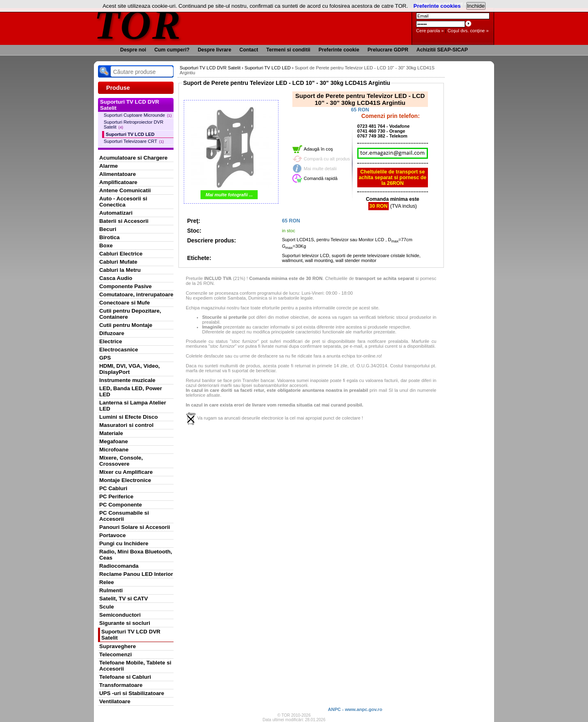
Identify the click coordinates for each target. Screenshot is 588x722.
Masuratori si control (126, 425)
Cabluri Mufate (118, 262)
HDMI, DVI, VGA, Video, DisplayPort (129, 369)
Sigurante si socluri (125, 623)
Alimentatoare (118, 174)
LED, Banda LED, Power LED (131, 391)
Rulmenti (111, 590)
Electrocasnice (119, 350)
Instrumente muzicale (127, 380)
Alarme (109, 166)
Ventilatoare (115, 701)
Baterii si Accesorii (124, 221)
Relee (107, 582)
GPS (105, 358)
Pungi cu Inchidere (124, 543)
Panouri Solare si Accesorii (135, 527)
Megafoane (114, 441)
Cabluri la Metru (120, 270)
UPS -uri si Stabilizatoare (132, 693)
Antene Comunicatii (125, 190)
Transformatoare (121, 685)
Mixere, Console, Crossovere (121, 461)
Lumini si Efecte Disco (128, 417)
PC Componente (121, 505)
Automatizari (116, 213)
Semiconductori (120, 615)
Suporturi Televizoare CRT (134, 141)
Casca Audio (116, 278)
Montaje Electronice (125, 480)
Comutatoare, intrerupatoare (136, 294)
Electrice (111, 341)
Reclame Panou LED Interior (136, 574)
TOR (138, 24)
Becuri (108, 229)
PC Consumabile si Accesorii (124, 516)
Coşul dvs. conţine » (468, 31)
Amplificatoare (118, 182)
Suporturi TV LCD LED (130, 134)
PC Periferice (116, 497)
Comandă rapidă (321, 178)
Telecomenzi (116, 654)
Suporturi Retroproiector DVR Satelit (134, 124)
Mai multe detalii (320, 169)
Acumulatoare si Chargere (133, 158)
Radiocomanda (119, 566)
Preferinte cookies (437, 6)
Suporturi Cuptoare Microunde (138, 115)
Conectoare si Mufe (125, 303)
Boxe (106, 245)
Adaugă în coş (318, 149)
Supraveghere (118, 646)
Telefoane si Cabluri (125, 677)
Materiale (111, 433)
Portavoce (112, 535)
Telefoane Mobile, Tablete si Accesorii (135, 666)
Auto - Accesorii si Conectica (123, 202)
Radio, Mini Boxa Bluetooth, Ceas (136, 555)
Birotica (109, 237)
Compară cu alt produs (327, 159)
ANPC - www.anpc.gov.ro (355, 709)
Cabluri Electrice (121, 254)
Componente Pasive (125, 286)
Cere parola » (430, 31)
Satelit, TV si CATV (124, 599)
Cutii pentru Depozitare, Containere (130, 314)
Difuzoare (112, 333)
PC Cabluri (113, 488)
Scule (107, 607)
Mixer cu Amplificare (126, 472)
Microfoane (114, 450)
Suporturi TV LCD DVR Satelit (131, 635)
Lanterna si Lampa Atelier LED (133, 406)
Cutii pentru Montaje (126, 325)
